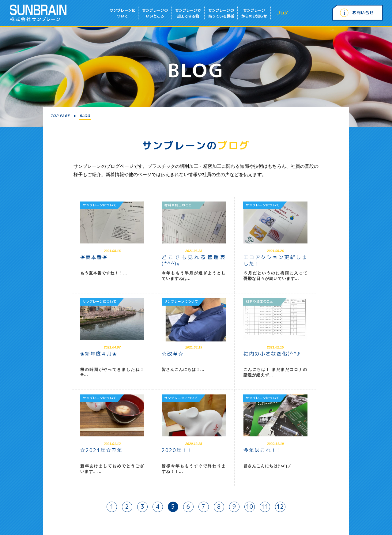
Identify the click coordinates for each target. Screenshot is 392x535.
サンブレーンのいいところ (155, 13)
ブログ (282, 13)
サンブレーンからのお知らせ (254, 13)
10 (250, 507)
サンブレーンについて (123, 13)
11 (265, 507)
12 (280, 507)
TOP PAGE (60, 116)
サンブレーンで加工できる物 (188, 13)
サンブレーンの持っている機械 (221, 13)
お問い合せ (363, 13)
